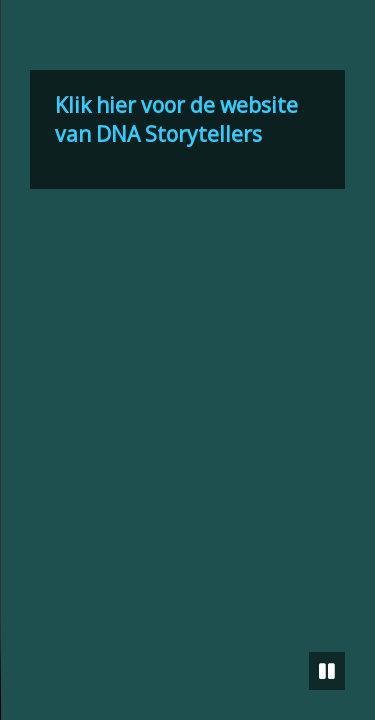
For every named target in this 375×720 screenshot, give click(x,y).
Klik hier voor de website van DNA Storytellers (176, 119)
